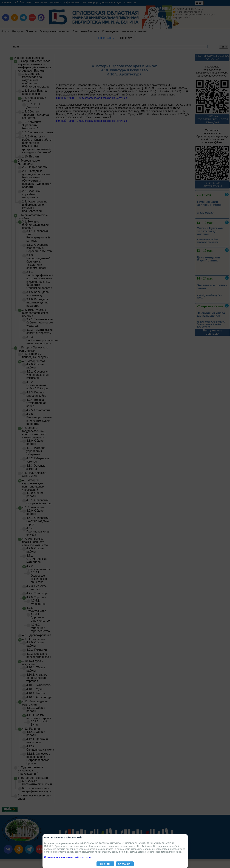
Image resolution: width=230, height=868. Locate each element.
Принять (105, 864)
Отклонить (125, 864)
